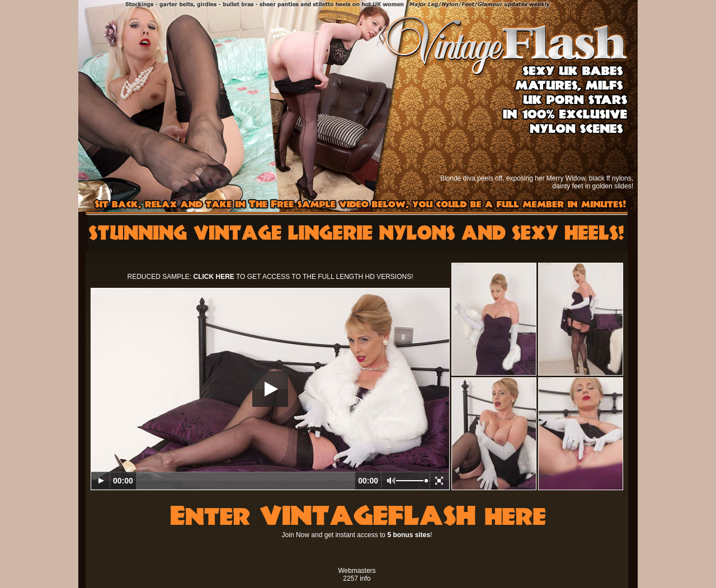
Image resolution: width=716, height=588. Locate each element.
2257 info (357, 578)
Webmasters (357, 571)
